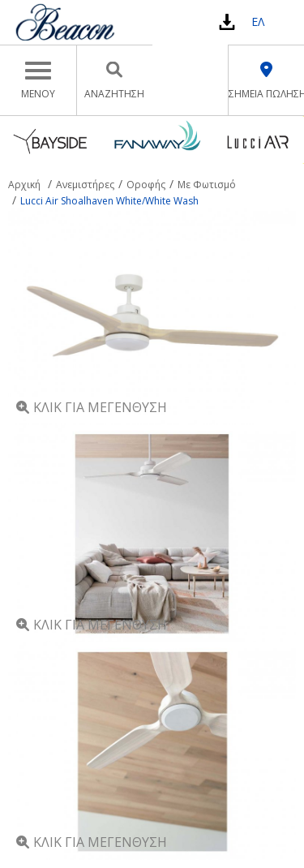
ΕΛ (258, 21)
